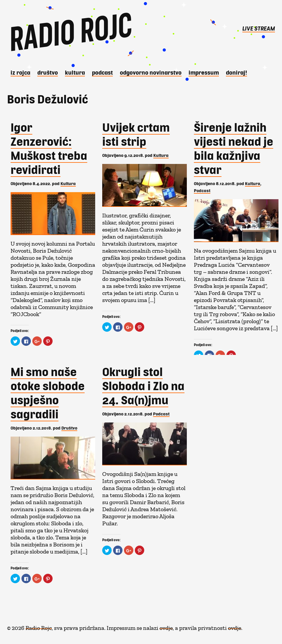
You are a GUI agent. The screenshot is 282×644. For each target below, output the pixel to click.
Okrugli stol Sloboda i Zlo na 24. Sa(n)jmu (143, 385)
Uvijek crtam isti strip (136, 134)
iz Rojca (20, 72)
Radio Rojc (39, 626)
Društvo (48, 72)
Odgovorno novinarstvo (151, 72)
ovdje (166, 626)
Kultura (75, 72)
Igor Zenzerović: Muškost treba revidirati (49, 148)
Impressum (204, 72)
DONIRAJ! (236, 72)
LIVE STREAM (259, 28)
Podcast (102, 72)
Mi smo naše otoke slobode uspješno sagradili (48, 393)
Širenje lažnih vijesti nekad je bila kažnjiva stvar (234, 148)
